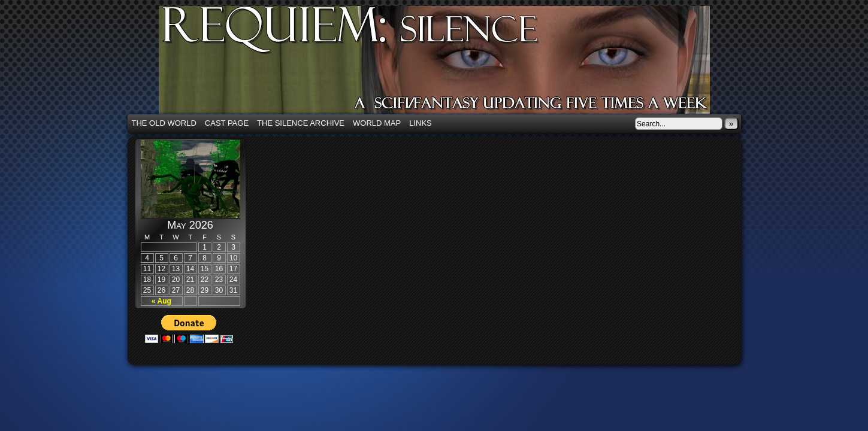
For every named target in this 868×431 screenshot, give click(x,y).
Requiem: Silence (452, 63)
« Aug (161, 301)
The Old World (164, 123)
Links (421, 123)
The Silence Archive (301, 123)
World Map (377, 123)
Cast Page (227, 123)
